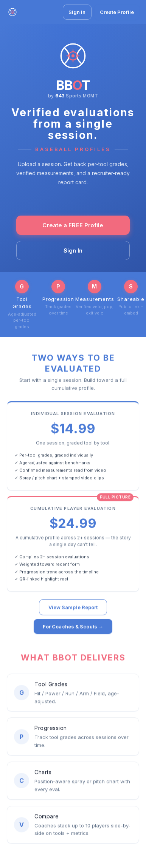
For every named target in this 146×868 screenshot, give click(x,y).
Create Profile (117, 12)
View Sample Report (73, 608)
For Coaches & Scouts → (73, 627)
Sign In (77, 12)
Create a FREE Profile (73, 225)
